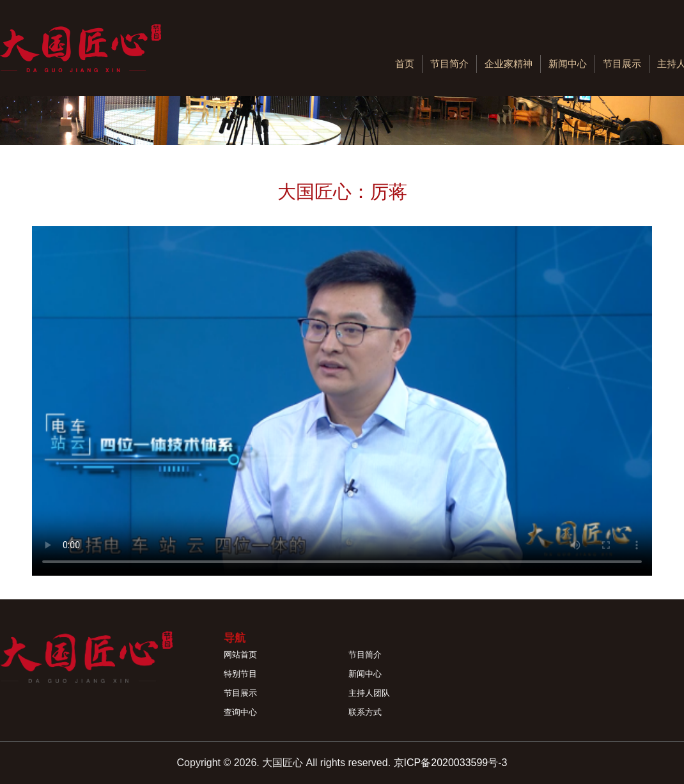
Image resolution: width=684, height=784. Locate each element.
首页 (405, 64)
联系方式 (365, 712)
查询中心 (240, 712)
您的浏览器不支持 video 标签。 (342, 401)
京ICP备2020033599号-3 (451, 763)
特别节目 (240, 674)
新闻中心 (568, 64)
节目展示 (622, 64)
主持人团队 (369, 693)
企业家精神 (509, 64)
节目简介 (449, 64)
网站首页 (240, 655)
